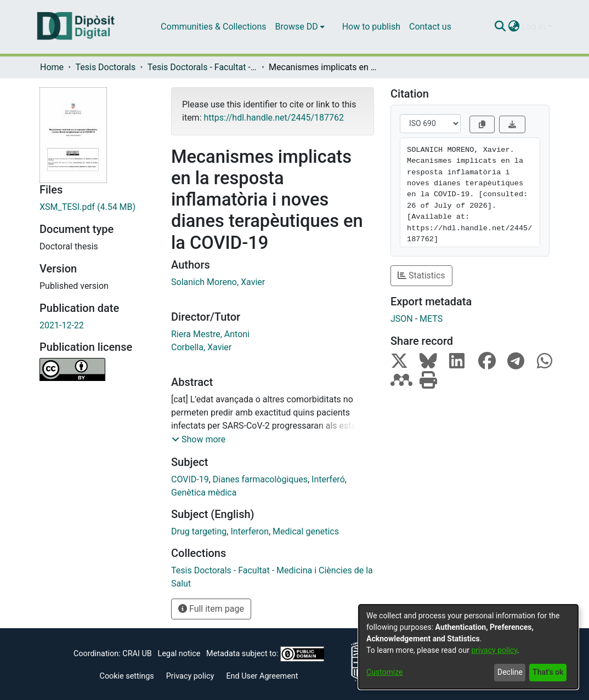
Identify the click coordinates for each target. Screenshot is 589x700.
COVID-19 (190, 479)
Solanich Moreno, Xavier (218, 282)
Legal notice (179, 654)
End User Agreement (262, 676)
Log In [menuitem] (534, 27)
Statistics (421, 275)
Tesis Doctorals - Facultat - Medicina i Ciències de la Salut (202, 67)
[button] (199, 440)
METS (431, 319)
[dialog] (468, 647)
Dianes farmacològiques (260, 479)
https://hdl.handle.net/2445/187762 (273, 118)
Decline (510, 672)
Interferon (250, 531)
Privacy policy (190, 676)
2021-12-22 (62, 325)
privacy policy (494, 650)
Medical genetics (306, 531)
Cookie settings (127, 676)
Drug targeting (199, 531)
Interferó (328, 479)
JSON (402, 319)
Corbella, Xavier (201, 347)
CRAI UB (137, 654)
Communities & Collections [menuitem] (213, 27)
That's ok (548, 672)
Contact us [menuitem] (430, 27)
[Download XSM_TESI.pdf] (97, 207)
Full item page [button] (211, 609)
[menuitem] (300, 27)
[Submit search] (500, 27)
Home (52, 67)
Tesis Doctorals (105, 67)
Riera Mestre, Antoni (210, 334)
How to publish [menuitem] (371, 27)
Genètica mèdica (204, 493)
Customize (384, 672)
